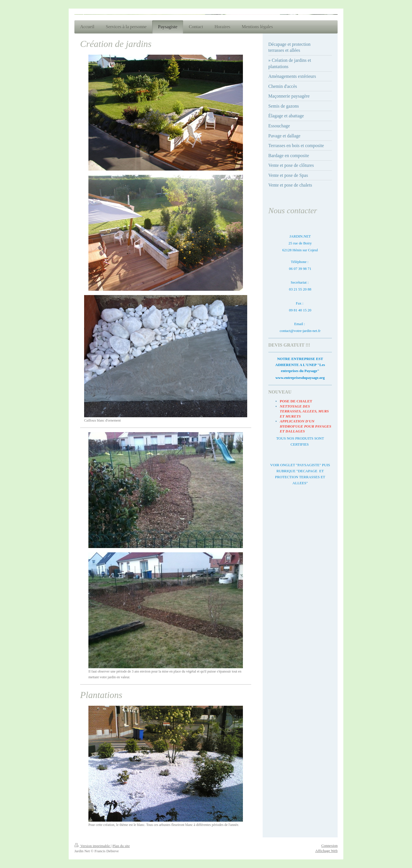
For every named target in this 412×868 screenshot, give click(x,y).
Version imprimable (93, 846)
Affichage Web (326, 851)
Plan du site (121, 846)
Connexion (329, 846)
